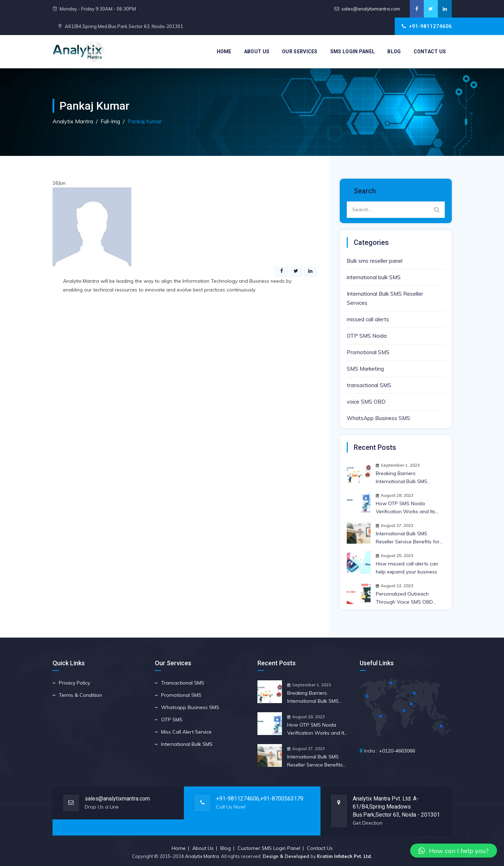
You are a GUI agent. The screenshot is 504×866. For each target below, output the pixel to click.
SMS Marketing (365, 369)
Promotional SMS (368, 352)
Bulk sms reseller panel (375, 261)
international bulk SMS (374, 277)
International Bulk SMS (187, 744)
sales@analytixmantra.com (371, 9)
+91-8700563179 (282, 799)
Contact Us (430, 51)
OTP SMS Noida (367, 336)
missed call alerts (368, 319)
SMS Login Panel (353, 51)
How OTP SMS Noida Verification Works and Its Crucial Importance (406, 508)
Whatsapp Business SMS (190, 707)
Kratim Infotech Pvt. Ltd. (344, 856)
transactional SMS (369, 385)
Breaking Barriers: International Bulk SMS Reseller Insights (402, 478)
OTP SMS (172, 720)
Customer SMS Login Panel (269, 848)
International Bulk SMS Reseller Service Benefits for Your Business (408, 538)
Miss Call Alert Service (186, 732)
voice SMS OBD (366, 402)
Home (224, 51)
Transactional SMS (183, 683)
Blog (394, 51)
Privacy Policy (74, 683)
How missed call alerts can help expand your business (407, 568)
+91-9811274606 (238, 799)
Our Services (300, 51)
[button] (454, 851)
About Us (257, 51)
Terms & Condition (80, 695)
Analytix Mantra (202, 856)
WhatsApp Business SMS (378, 418)
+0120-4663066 (397, 751)
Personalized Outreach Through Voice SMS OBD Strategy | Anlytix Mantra (404, 598)
